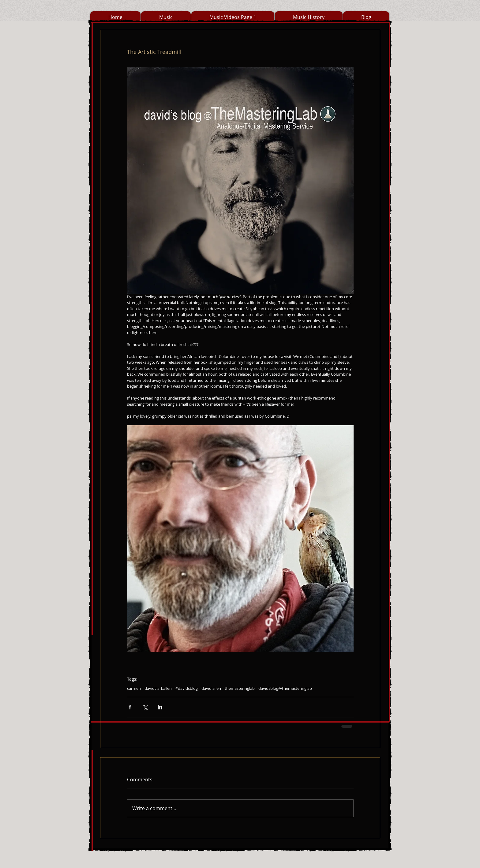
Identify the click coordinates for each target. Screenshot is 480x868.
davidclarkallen (158, 688)
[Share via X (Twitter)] (145, 707)
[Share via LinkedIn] (160, 707)
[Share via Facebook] (130, 707)
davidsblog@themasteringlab (285, 688)
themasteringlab (240, 688)
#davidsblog (187, 688)
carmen (134, 688)
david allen (211, 688)
